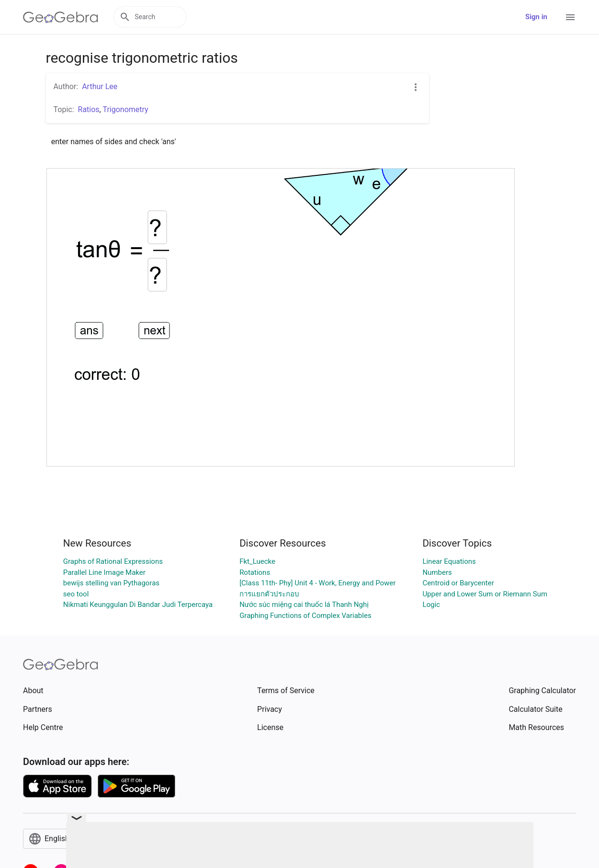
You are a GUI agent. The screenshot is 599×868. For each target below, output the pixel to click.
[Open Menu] (570, 17)
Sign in (536, 17)
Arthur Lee (100, 86)
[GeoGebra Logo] (61, 17)
